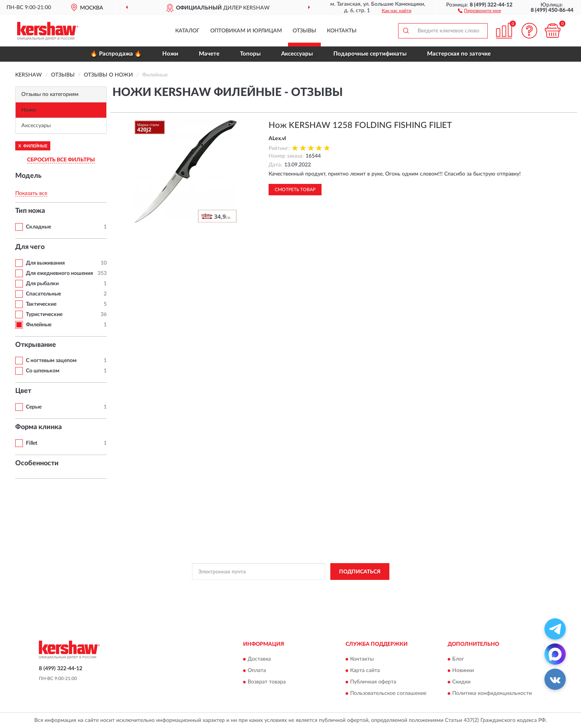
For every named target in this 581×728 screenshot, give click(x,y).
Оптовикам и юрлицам (246, 31)
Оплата (257, 671)
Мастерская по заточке (459, 54)
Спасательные (43, 294)
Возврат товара (267, 682)
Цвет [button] (23, 391)
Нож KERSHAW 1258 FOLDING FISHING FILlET (360, 125)
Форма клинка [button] (38, 427)
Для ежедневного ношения (59, 273)
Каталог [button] (187, 31)
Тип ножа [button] (30, 211)
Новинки (463, 671)
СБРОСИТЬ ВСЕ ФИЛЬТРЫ (61, 160)
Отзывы (304, 31)
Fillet (32, 443)
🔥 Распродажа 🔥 (116, 54)
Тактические (41, 304)
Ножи (170, 54)
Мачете (209, 54)
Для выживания (45, 263)
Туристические (44, 315)
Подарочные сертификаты (370, 54)
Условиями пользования (355, 589)
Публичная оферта (373, 682)
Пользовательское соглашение (388, 693)
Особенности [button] (37, 463)
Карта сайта (365, 671)
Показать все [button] (31, 193)
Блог (458, 659)
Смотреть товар (295, 190)
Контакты (342, 31)
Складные (38, 227)
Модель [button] (28, 176)
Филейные (39, 325)
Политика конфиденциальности (492, 693)
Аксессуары (297, 54)
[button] (479, 10)
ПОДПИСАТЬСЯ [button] (360, 572)
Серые (34, 407)
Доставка (259, 659)
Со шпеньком (43, 371)
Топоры (250, 54)
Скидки (461, 682)
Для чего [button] (30, 247)
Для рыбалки (42, 284)
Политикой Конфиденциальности (288, 589)
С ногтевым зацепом (51, 361)
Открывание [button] (36, 345)
